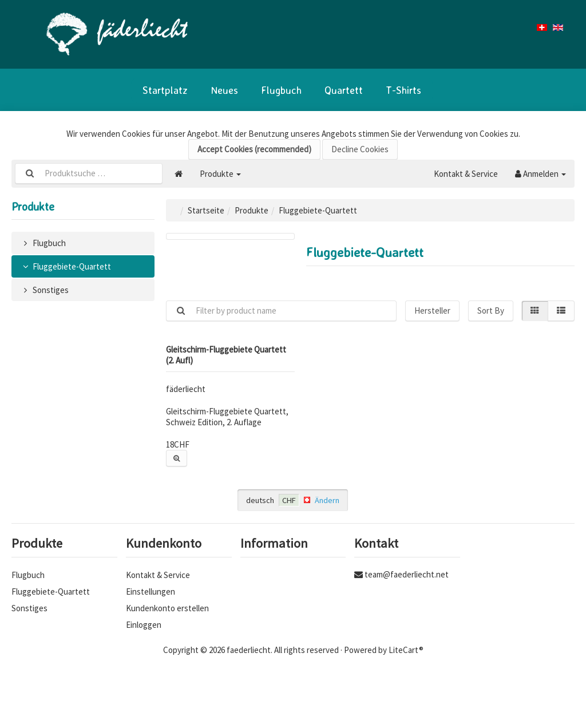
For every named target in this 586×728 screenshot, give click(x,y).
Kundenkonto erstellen (167, 608)
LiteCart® (406, 650)
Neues (224, 90)
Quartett (344, 90)
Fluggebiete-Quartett (66, 266)
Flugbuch (281, 90)
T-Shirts (403, 90)
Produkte (220, 174)
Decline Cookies (360, 149)
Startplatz (165, 90)
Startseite (206, 210)
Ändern (327, 500)
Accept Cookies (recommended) (254, 149)
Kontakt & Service (466, 174)
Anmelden (541, 174)
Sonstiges (44, 290)
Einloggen (144, 625)
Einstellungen (151, 591)
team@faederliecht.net (407, 574)
